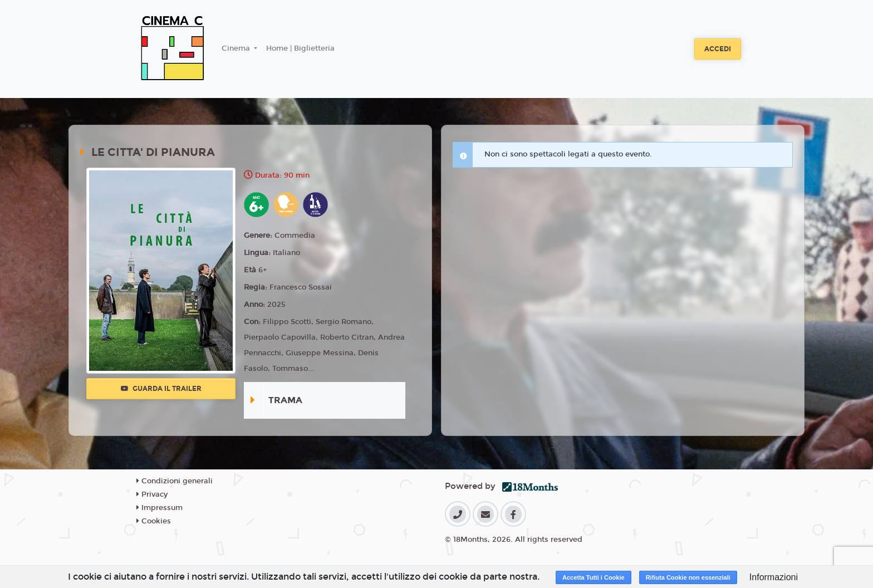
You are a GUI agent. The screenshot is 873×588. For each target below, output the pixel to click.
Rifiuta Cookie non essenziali (688, 577)
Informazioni (774, 577)
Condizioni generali (175, 481)
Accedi (718, 49)
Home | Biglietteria (300, 48)
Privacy (152, 494)
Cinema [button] (237, 48)
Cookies (154, 521)
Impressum (160, 508)
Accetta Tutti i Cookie (594, 577)
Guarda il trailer (161, 389)
